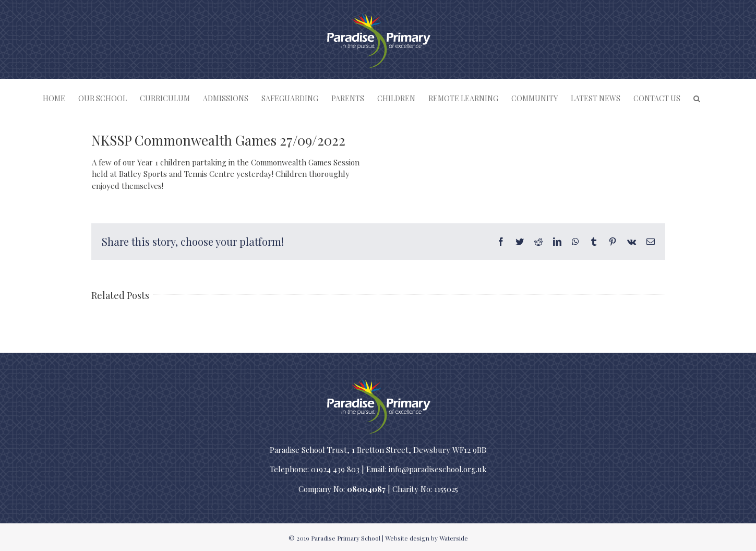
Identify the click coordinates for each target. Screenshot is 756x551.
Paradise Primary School (346, 538)
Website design (407, 538)
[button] (697, 98)
